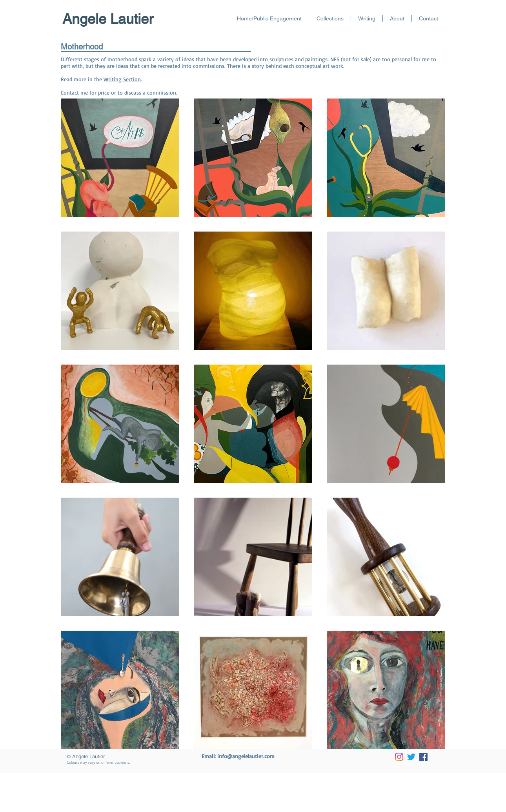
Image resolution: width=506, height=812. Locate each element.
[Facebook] (423, 757)
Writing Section (122, 79)
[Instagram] (399, 757)
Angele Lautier (108, 19)
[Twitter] (411, 757)
